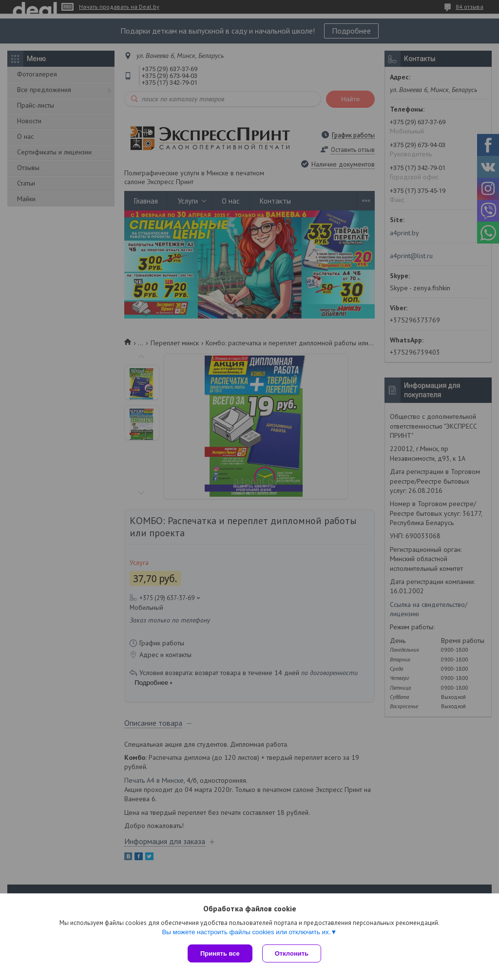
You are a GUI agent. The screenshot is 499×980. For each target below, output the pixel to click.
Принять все (220, 953)
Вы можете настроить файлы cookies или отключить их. (246, 932)
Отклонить (292, 953)
